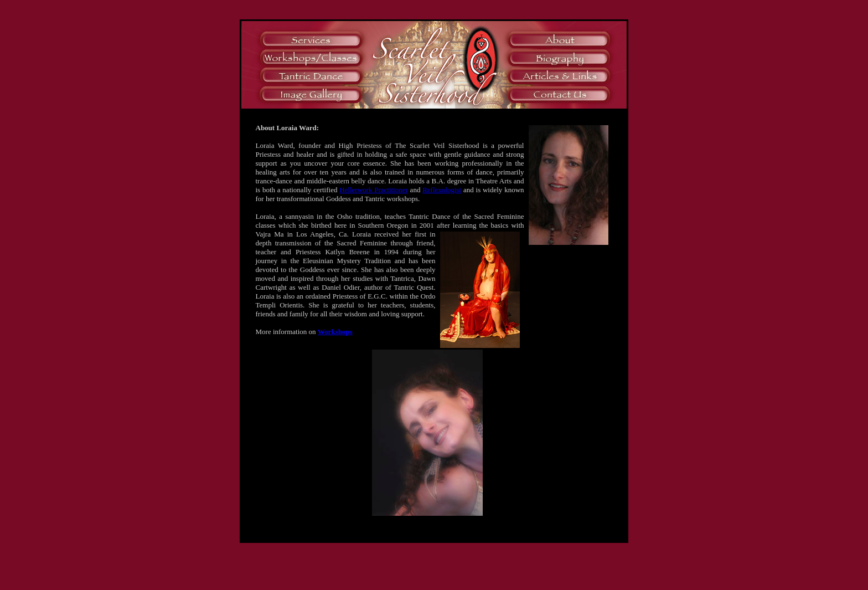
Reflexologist (442, 190)
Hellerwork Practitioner (374, 190)
